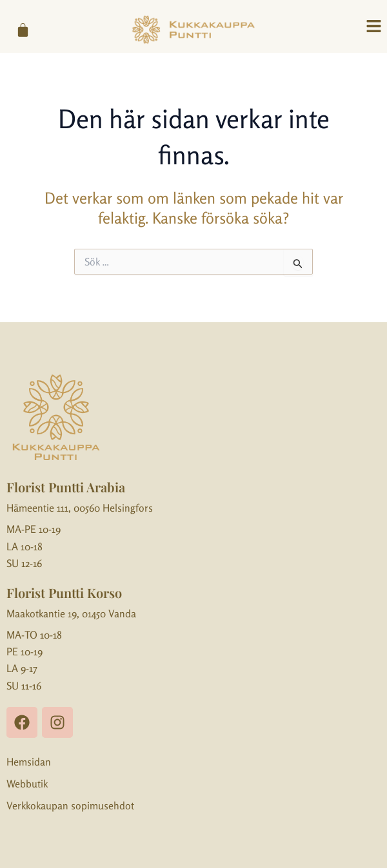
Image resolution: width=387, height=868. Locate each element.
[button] (374, 27)
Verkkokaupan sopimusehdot (70, 805)
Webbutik (27, 784)
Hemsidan (29, 762)
